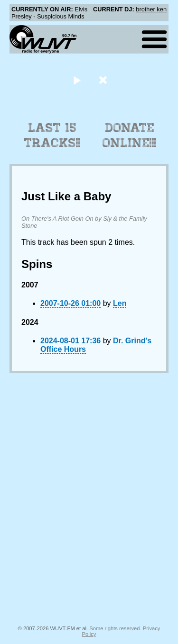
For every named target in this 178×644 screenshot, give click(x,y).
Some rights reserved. (115, 628)
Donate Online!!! (130, 135)
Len (120, 303)
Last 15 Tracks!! (52, 135)
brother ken (151, 9)
